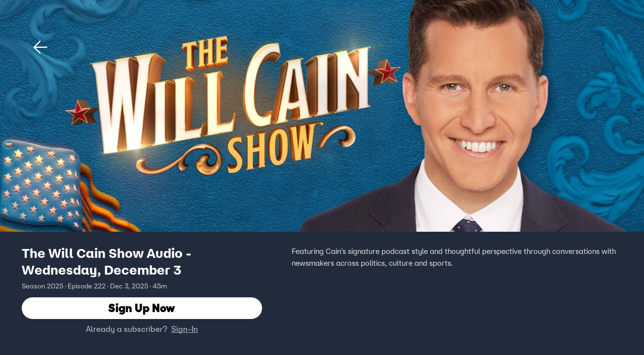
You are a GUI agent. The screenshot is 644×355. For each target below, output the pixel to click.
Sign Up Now (142, 308)
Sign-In (185, 329)
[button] (40, 47)
